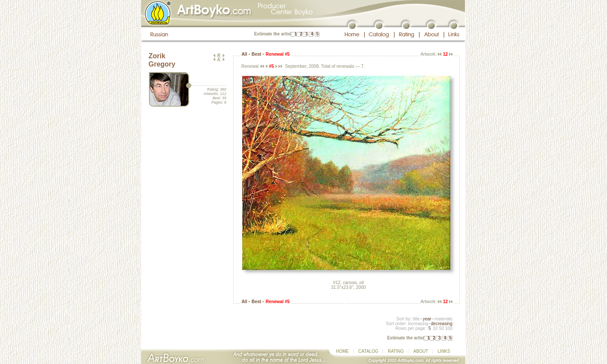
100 (449, 328)
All (244, 54)
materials (443, 319)
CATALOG (368, 351)
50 (441, 328)
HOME (342, 351)
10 (435, 328)
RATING (396, 351)
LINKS (444, 351)
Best (256, 54)
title (416, 319)
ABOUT (420, 351)
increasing (418, 324)
